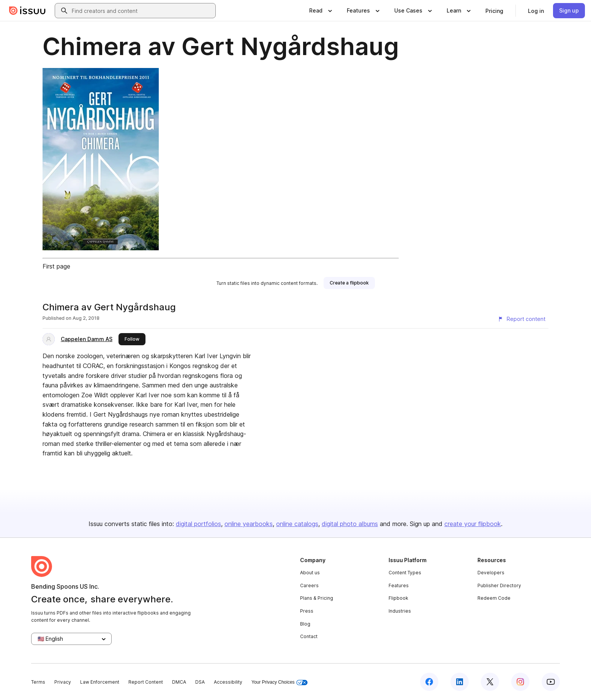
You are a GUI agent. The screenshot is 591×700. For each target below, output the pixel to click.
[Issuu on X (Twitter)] (490, 682)
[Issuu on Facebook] (429, 682)
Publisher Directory (499, 585)
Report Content (146, 682)
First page (56, 266)
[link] (494, 11)
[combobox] (142, 11)
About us (310, 573)
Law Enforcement (100, 682)
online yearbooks (249, 524)
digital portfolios (198, 524)
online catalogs (297, 524)
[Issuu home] (27, 11)
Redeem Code (494, 598)
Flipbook (398, 598)
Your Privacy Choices (280, 682)
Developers (491, 573)
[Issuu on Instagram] (520, 682)
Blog (305, 624)
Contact (309, 636)
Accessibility (228, 682)
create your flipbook (473, 524)
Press (307, 611)
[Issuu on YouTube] (551, 682)
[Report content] (521, 319)
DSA (200, 682)
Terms (38, 682)
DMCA (179, 682)
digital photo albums (350, 524)
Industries (400, 611)
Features (399, 585)
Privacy (63, 682)
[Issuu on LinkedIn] (460, 682)
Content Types (405, 573)
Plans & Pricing (317, 598)
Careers (309, 585)
